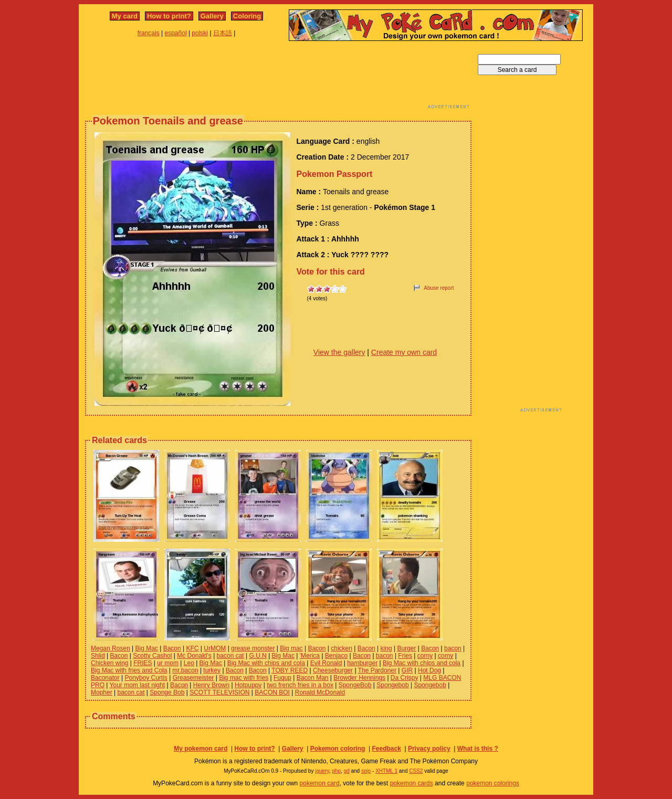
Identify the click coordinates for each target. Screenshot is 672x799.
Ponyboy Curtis (146, 678)
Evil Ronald (326, 663)
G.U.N (258, 656)
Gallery (212, 16)
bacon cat (230, 656)
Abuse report (439, 288)
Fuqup (282, 678)
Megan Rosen (111, 648)
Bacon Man (313, 678)
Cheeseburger (333, 670)
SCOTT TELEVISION (219, 692)
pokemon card (320, 783)
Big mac (291, 648)
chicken (342, 648)
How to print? (169, 16)
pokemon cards (412, 783)
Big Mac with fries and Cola (129, 670)
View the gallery (339, 352)
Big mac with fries (244, 678)
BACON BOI (272, 692)
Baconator (105, 678)
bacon (453, 648)
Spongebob (392, 685)
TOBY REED (290, 670)
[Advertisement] (278, 78)
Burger (406, 648)
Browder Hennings (359, 678)
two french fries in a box (300, 685)
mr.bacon (185, 670)
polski (200, 33)
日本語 (223, 33)
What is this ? (478, 749)
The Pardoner (377, 670)
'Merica (310, 656)
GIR (407, 670)
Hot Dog (429, 670)
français (149, 33)
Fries (405, 656)
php (336, 771)
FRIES (143, 663)
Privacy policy (429, 749)
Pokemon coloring (338, 749)
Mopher (102, 692)
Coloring (247, 16)
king (386, 648)
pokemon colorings (493, 783)
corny (425, 656)
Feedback (386, 749)
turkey (212, 670)
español (176, 33)
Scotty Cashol (152, 656)
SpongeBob (355, 685)
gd (347, 771)
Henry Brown (211, 685)
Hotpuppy (248, 685)
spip (366, 771)
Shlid (98, 656)
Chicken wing (109, 663)
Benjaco (336, 656)
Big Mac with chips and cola (266, 663)
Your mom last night (138, 685)
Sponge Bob (167, 692)
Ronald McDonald (320, 692)
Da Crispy (405, 678)
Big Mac (147, 648)
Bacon (172, 648)
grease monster (253, 648)
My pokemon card (201, 749)
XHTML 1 (386, 771)
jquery (322, 771)
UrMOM (215, 648)
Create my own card (404, 352)
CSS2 (416, 771)
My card (125, 16)
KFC (193, 648)
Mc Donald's (194, 656)
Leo (189, 663)
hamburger (362, 663)
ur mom (168, 663)
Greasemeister (193, 678)
